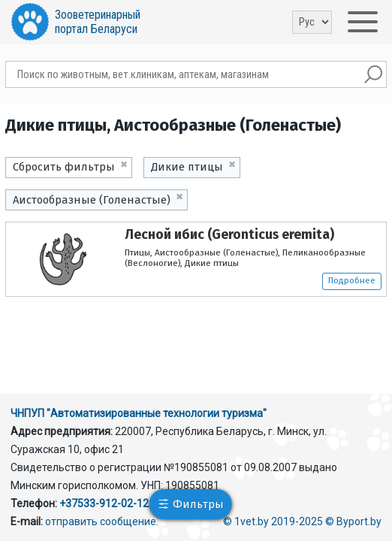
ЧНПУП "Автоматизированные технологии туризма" (139, 413)
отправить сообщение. (102, 521)
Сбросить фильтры (64, 167)
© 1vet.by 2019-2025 (273, 521)
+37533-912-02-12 (104, 503)
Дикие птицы (187, 167)
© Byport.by (353, 521)
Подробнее (352, 280)
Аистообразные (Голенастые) (92, 200)
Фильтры (198, 504)
